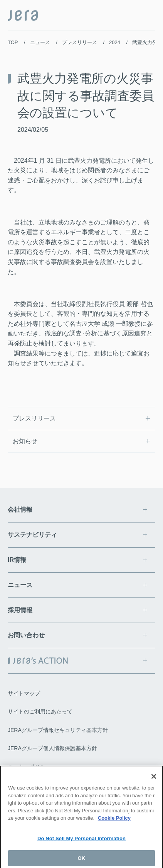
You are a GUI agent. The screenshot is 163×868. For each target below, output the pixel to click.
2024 (115, 42)
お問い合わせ (26, 635)
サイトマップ (24, 693)
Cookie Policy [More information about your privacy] (114, 821)
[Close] (154, 779)
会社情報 (20, 510)
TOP (13, 42)
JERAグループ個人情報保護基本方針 (52, 748)
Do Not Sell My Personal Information (81, 841)
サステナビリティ (32, 535)
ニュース (40, 42)
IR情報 (17, 560)
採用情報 (20, 610)
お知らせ (25, 441)
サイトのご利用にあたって (40, 711)
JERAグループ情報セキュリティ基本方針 (58, 730)
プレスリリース (80, 42)
